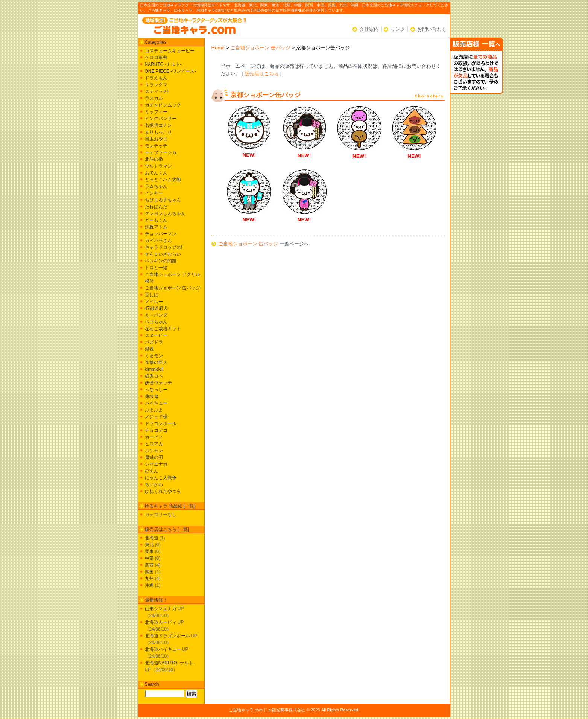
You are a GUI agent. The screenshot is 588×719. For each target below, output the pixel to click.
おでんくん (156, 173)
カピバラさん (158, 241)
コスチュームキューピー (170, 51)
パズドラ (154, 342)
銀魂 (149, 349)
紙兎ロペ (154, 376)
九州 (149, 579)
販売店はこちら (262, 74)
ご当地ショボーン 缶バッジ (260, 48)
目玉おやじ (156, 139)
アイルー (154, 302)
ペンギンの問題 (161, 261)
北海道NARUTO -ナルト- (170, 663)
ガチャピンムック (163, 105)
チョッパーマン (161, 234)
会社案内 (369, 29)
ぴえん (152, 471)
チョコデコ (156, 430)
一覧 (189, 506)
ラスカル (154, 98)
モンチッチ (156, 146)
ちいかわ (154, 484)
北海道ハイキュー (163, 649)
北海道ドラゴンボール (167, 636)
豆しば (152, 295)
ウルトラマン (158, 166)
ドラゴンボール (161, 423)
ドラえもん (156, 78)
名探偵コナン (158, 125)
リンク (398, 29)
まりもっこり (158, 132)
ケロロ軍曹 (156, 58)
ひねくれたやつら (163, 491)
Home (218, 48)
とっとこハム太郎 (163, 180)
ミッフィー (156, 112)
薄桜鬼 (152, 396)
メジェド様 (156, 417)
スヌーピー (156, 335)
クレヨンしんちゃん (165, 213)
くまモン (154, 356)
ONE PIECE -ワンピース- (171, 71)
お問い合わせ (432, 29)
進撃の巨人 (156, 363)
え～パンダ (156, 315)
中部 (149, 558)
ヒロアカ (154, 444)
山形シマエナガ (161, 609)
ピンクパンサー (161, 119)
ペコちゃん (156, 322)
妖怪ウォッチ (158, 383)
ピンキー (154, 193)
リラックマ (156, 85)
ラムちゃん (156, 186)
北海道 (152, 538)
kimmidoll (154, 369)
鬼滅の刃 (154, 457)
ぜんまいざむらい (163, 254)
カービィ (154, 437)
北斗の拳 (154, 159)
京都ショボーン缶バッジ (265, 95)
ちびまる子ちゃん (163, 200)
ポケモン (154, 451)
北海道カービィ (161, 622)
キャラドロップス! (163, 247)
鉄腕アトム (156, 227)
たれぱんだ (156, 207)
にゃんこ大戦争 (161, 478)
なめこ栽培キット (163, 329)
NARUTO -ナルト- (163, 64)
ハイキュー (156, 403)
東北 (149, 545)
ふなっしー (156, 390)
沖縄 (149, 585)
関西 (149, 565)
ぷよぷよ (154, 410)
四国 (149, 572)
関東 (149, 551)
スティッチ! (157, 91)
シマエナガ (156, 464)
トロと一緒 (156, 268)
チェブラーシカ (161, 152)
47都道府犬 (156, 308)
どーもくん (156, 220)
